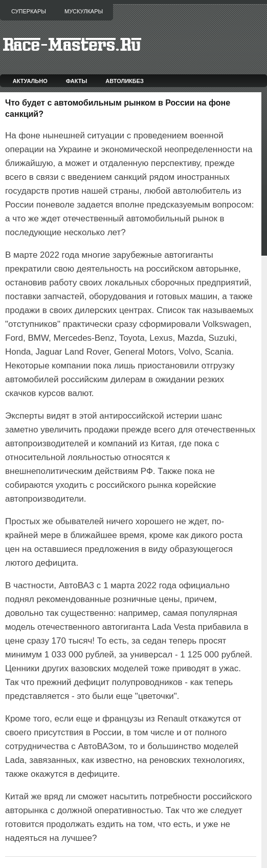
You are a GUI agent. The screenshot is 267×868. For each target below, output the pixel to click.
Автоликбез (125, 81)
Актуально (30, 81)
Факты (77, 81)
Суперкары (29, 11)
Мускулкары (84, 11)
